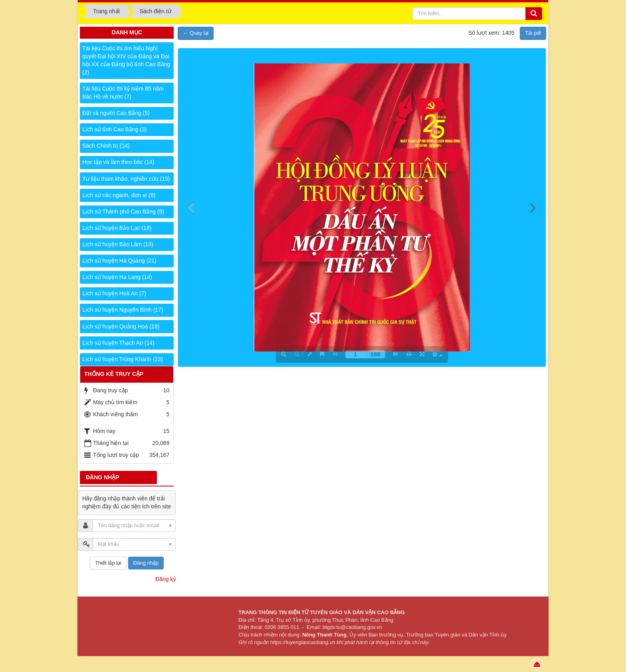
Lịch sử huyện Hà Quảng (119, 261)
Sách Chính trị (106, 146)
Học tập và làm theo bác (118, 162)
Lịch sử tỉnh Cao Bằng (114, 129)
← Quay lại (196, 33)
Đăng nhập (146, 563)
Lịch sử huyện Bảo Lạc (117, 228)
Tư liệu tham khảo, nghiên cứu (126, 179)
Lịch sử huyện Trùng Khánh (123, 359)
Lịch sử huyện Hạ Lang (117, 277)
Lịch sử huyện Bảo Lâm (118, 244)
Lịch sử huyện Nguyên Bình (123, 310)
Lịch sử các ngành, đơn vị (119, 195)
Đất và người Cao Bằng (116, 113)
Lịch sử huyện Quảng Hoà (121, 326)
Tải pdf (533, 33)
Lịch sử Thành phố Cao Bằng (123, 211)
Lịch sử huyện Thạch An (118, 343)
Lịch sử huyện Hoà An (114, 293)
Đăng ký (165, 579)
